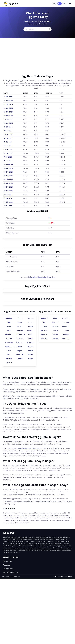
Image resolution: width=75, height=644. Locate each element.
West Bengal (67, 404)
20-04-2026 (8, 123)
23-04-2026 (8, 112)
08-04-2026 (8, 168)
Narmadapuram (11, 412)
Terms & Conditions (10, 638)
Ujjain (9, 388)
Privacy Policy (8, 634)
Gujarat (55, 388)
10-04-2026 (8, 161)
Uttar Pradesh (46, 404)
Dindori (9, 424)
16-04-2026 (8, 138)
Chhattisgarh (67, 384)
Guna (30, 400)
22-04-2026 (8, 116)
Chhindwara (20, 400)
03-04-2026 (8, 187)
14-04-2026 (8, 146)
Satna (9, 392)
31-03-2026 (8, 198)
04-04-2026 (8, 183)
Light (54, 3)
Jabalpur (9, 384)
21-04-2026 (8, 119)
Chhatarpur (20, 404)
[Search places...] (37, 29)
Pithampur (31, 408)
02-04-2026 (8, 191)
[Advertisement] (37, 56)
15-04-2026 (8, 142)
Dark (65, 3)
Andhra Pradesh (47, 384)
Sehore (20, 424)
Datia (9, 416)
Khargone (20, 408)
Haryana (66, 388)
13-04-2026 (8, 149)
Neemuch (20, 420)
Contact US (7, 627)
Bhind (30, 416)
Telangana (66, 400)
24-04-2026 (8, 108)
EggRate (11, 3)
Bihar (55, 384)
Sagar (20, 388)
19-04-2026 (8, 127)
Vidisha (9, 404)
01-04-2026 (8, 195)
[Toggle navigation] (70, 4)
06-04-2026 (8, 176)
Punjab (66, 396)
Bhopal (20, 384)
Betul (9, 420)
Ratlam (20, 392)
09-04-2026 (8, 165)
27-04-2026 (8, 97)
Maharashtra (46, 396)
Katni (9, 396)
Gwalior (30, 384)
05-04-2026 (8, 180)
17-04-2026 (8, 134)
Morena (30, 412)
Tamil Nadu (56, 400)
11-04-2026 (8, 157)
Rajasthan (45, 400)
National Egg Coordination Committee (42, 277)
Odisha (55, 396)
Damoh (30, 404)
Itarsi (20, 412)
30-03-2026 (8, 202)
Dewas (30, 388)
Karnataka (55, 392)
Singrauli (20, 396)
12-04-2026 (8, 153)
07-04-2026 (8, 172)
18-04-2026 (8, 131)
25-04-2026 (8, 104)
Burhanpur (31, 396)
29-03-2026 (8, 206)
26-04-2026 (8, 101)
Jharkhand (45, 392)
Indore (30, 420)
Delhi (45, 388)
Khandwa (9, 400)
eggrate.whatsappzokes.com (29, 514)
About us (6, 630)
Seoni (30, 424)
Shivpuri (9, 428)
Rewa (30, 392)
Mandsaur (9, 408)
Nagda (20, 416)
